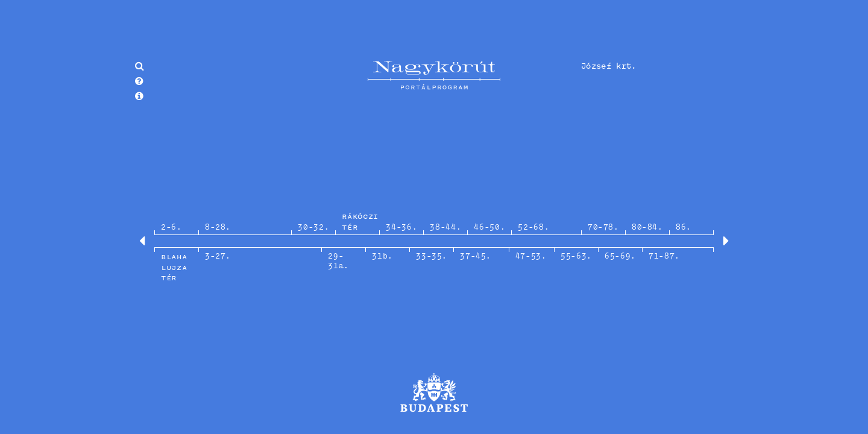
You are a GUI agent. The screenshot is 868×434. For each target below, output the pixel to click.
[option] (434, 241)
